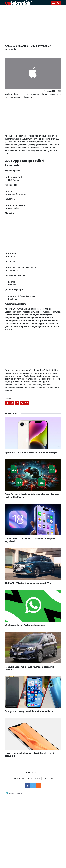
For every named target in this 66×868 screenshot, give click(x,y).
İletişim (38, 779)
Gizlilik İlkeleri (48, 779)
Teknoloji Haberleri (19, 779)
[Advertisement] (33, 24)
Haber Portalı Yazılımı (16, 793)
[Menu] (53, 3)
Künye (30, 779)
